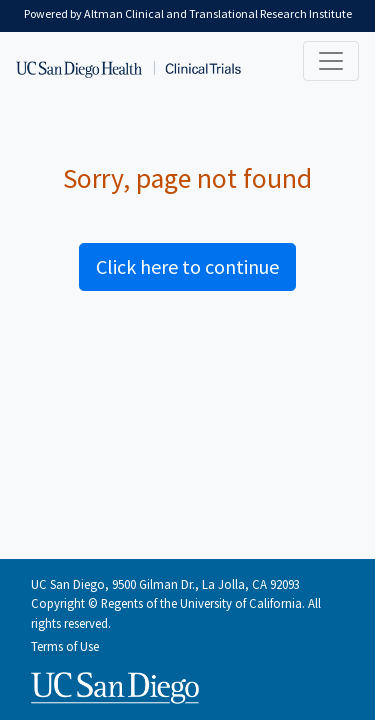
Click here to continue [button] (187, 266)
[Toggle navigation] (331, 61)
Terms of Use (65, 646)
